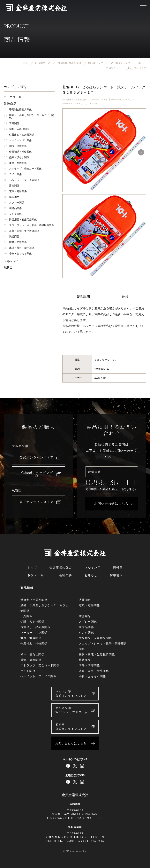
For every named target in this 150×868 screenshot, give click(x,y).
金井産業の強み (61, 568)
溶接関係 (11, 186)
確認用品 (11, 197)
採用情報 (116, 575)
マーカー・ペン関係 (18, 140)
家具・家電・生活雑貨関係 (21, 231)
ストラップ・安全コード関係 (23, 169)
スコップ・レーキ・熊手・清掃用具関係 (29, 225)
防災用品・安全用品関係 (20, 220)
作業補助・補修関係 (18, 152)
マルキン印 (11, 261)
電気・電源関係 (15, 191)
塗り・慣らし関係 (16, 157)
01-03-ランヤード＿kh (123, 100)
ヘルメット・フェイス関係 (21, 180)
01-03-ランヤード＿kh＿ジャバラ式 (80, 104)
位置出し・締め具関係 (19, 135)
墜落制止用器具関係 (18, 110)
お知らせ (91, 575)
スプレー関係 (14, 203)
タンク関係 (13, 214)
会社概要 (66, 575)
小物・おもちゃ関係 (18, 253)
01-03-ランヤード (99, 100)
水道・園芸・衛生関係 (19, 248)
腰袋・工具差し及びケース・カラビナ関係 (29, 116)
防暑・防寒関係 (15, 242)
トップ (32, 568)
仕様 (125, 297)
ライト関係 (13, 174)
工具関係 (11, 123)
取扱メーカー (37, 575)
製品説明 (83, 297)
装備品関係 (13, 208)
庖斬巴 (8, 267)
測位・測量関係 (15, 146)
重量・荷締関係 (15, 163)
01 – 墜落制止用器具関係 (74, 100)
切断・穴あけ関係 (16, 129)
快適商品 (11, 237)
